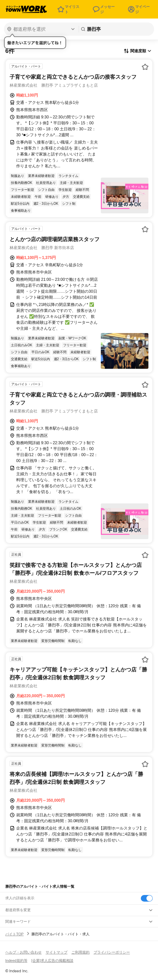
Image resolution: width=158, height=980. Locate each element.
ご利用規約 (80, 952)
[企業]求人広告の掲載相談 (52, 960)
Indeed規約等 (16, 960)
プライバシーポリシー (112, 952)
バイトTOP (14, 934)
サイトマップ (57, 952)
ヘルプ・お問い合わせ (23, 952)
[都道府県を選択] (41, 29)
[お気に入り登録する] (145, 67)
